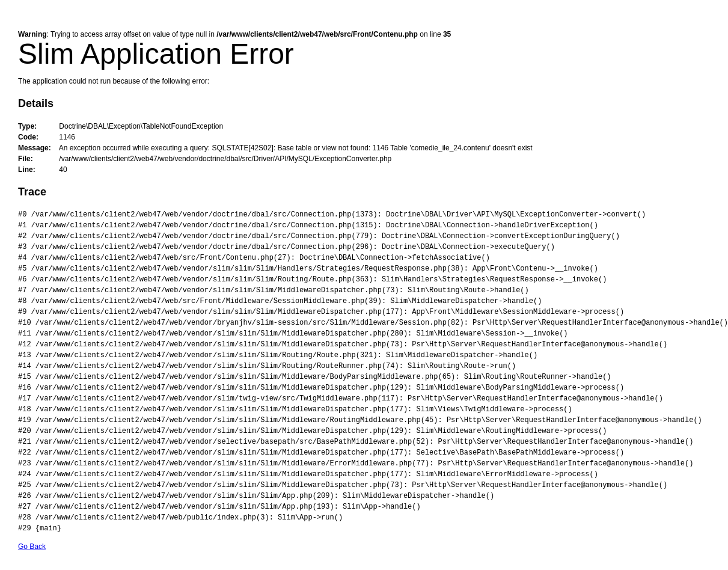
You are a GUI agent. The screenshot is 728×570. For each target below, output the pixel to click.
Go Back (32, 547)
